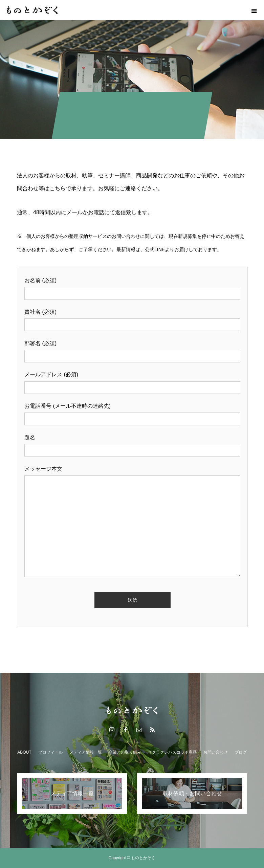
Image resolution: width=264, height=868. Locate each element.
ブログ (241, 752)
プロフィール (50, 752)
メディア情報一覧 (86, 752)
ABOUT (24, 752)
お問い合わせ (216, 752)
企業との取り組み (125, 752)
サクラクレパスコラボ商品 (172, 752)
